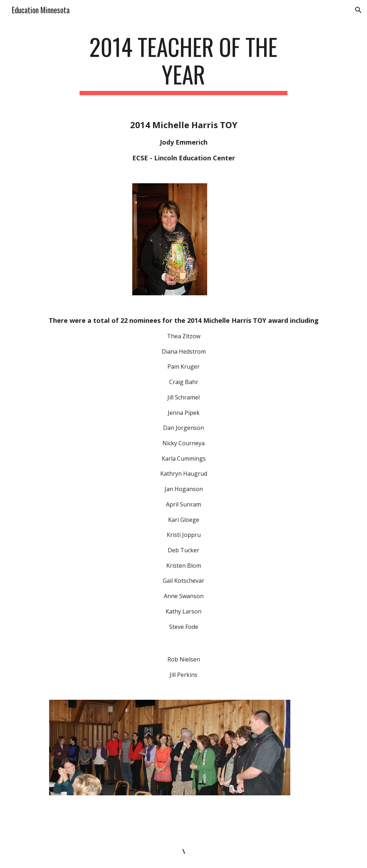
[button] (358, 10)
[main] (183, 64)
